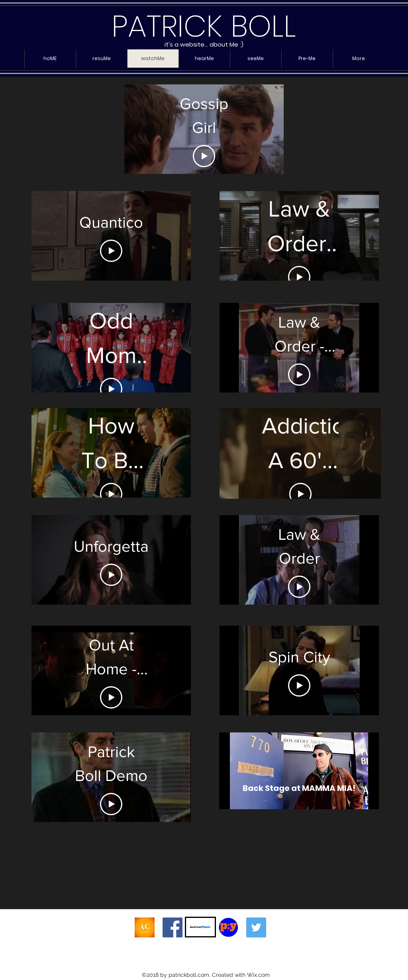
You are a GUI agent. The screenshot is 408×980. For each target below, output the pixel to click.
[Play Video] (204, 156)
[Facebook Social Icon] (173, 927)
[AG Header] (145, 927)
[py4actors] (228, 927)
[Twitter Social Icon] (256, 927)
